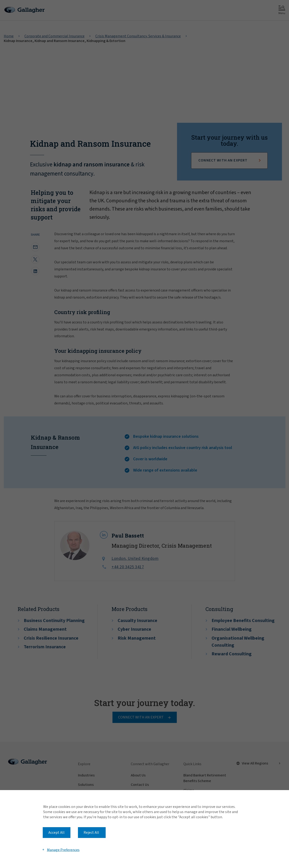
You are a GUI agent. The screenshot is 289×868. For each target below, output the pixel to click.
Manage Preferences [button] (63, 850)
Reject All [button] (91, 833)
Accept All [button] (56, 833)
